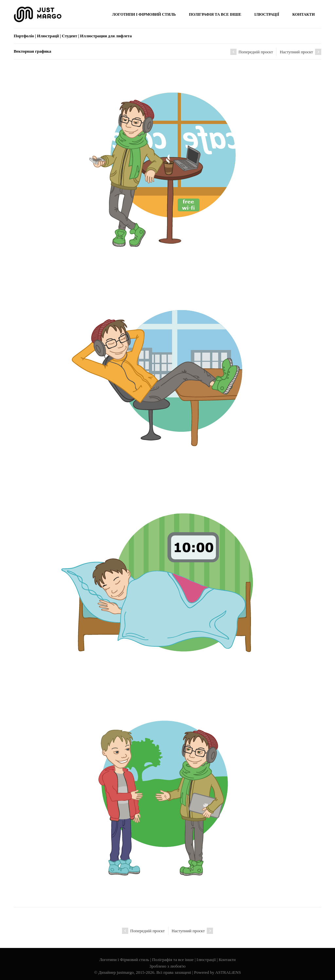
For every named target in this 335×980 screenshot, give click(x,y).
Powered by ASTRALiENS (217, 972)
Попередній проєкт (252, 52)
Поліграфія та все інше (173, 960)
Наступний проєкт (300, 52)
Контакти (227, 960)
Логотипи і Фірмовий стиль (124, 960)
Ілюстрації (206, 960)
